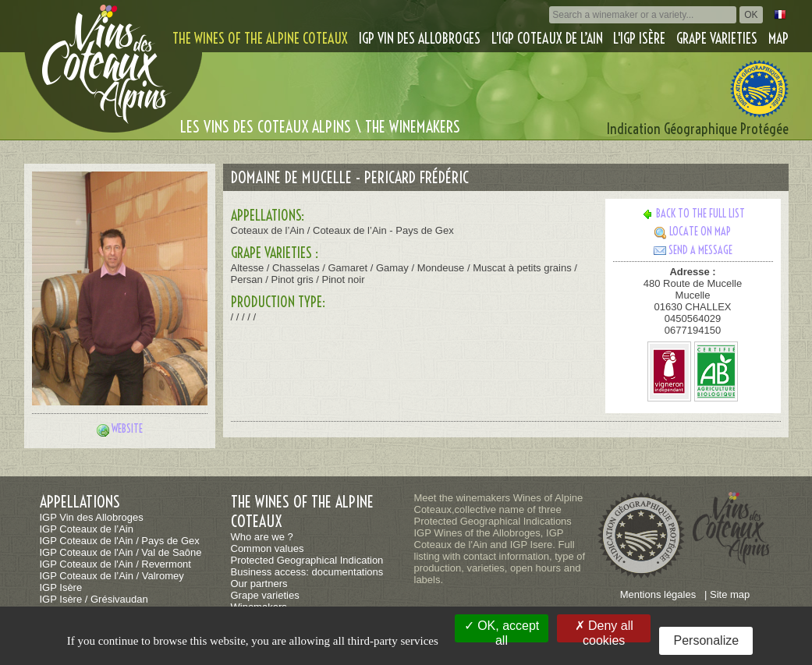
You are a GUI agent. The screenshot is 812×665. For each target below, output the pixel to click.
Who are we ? (262, 537)
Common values (268, 548)
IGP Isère (61, 587)
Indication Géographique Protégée (698, 129)
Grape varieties (717, 39)
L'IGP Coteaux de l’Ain (547, 39)
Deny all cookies (604, 631)
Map (778, 39)
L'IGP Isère (639, 39)
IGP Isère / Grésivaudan (94, 599)
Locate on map (693, 232)
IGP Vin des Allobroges (420, 39)
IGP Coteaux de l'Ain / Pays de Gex (120, 541)
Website (127, 429)
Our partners (259, 584)
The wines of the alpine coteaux (260, 39)
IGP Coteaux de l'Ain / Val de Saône (121, 552)
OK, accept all (502, 631)
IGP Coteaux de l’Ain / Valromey (112, 576)
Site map (730, 594)
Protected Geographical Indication (307, 560)
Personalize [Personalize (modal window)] (707, 640)
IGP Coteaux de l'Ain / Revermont (115, 564)
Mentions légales (658, 594)
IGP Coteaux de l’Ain (87, 529)
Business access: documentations (307, 572)
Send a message (693, 250)
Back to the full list (693, 214)
